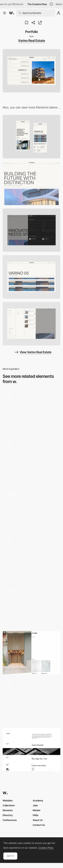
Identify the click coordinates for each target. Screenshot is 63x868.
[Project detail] (32, 277)
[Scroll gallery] (32, 412)
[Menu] (32, 324)
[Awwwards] (12, 13)
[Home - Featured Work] (32, 558)
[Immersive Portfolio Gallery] (32, 461)
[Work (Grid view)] (32, 509)
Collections (9, 805)
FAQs (36, 815)
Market (37, 810)
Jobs (35, 805)
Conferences (10, 820)
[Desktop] (32, 183)
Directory (8, 815)
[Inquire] (32, 230)
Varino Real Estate (32, 41)
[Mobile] (32, 137)
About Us (38, 820)
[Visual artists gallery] (32, 701)
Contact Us (39, 825)
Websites (8, 800)
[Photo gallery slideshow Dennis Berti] (32, 605)
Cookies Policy (46, 848)
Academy (38, 800)
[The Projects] (32, 750)
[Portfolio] (32, 653)
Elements (8, 810)
